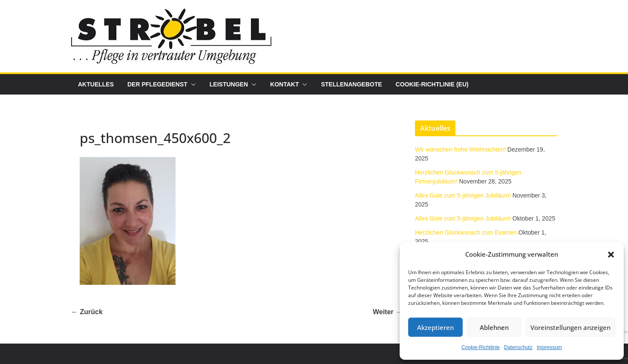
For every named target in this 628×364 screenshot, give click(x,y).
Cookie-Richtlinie (481, 347)
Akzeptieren (435, 327)
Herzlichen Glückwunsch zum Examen (466, 232)
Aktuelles (96, 84)
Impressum (549, 347)
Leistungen (229, 84)
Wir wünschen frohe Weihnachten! (460, 149)
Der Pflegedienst (157, 84)
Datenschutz (518, 347)
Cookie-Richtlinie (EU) (432, 84)
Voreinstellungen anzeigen (570, 327)
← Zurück (87, 312)
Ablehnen (494, 327)
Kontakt (284, 84)
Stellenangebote (351, 84)
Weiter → (387, 312)
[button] (611, 255)
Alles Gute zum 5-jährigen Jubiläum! (463, 195)
